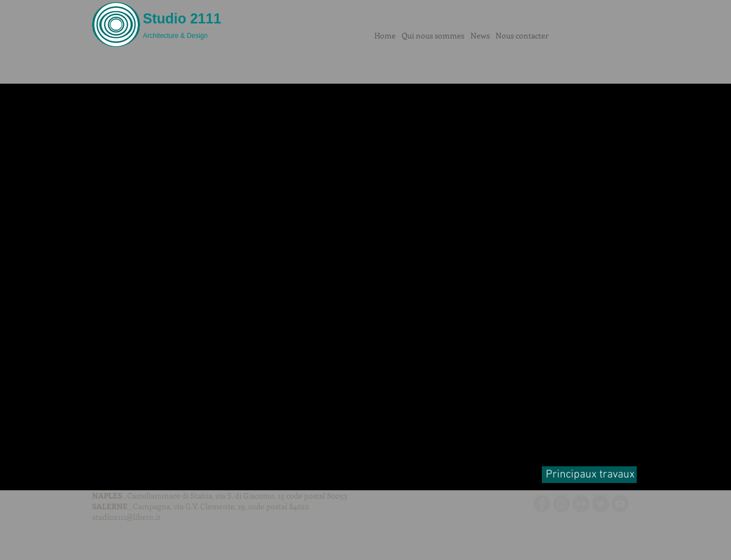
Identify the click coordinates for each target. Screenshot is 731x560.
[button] (365, 279)
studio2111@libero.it (126, 517)
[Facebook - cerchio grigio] (542, 504)
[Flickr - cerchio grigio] (581, 504)
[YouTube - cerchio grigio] (620, 504)
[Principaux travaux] (589, 475)
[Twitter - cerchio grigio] (600, 504)
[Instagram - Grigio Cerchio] (561, 504)
